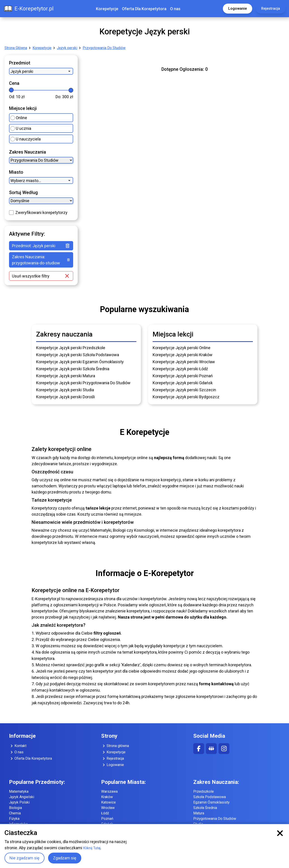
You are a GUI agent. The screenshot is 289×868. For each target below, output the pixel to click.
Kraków (107, 797)
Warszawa (109, 791)
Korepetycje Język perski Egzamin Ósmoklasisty (80, 362)
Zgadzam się (65, 858)
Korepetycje (107, 9)
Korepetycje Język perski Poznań (183, 376)
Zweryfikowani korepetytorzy (41, 212)
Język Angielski (22, 797)
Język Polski (19, 802)
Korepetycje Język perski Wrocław (184, 362)
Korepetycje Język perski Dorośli (65, 397)
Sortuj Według (23, 192)
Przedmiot (20, 63)
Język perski (67, 48)
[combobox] (41, 71)
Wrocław (108, 808)
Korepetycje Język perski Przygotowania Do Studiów (83, 383)
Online (19, 118)
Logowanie (238, 8)
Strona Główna (16, 48)
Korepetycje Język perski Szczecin (184, 390)
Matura (199, 813)
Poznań (107, 819)
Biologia (15, 808)
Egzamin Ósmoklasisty (211, 802)
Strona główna (115, 746)
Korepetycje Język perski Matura (66, 376)
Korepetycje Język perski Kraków (183, 355)
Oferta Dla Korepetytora (144, 9)
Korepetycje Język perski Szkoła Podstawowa (78, 355)
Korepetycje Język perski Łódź (180, 369)
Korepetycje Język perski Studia (65, 390)
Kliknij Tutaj (92, 848)
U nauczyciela (26, 139)
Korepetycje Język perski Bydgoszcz (186, 397)
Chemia (15, 813)
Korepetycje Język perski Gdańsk (183, 383)
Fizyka (14, 819)
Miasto (16, 172)
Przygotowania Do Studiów (104, 48)
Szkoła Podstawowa (210, 797)
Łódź (105, 813)
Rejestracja (271, 8)
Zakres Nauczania (28, 152)
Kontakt (18, 746)
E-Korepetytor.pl (29, 9)
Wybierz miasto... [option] (26, 181)
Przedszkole (204, 791)
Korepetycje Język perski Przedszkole (71, 348)
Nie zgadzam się (24, 858)
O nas (175, 9)
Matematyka (19, 791)
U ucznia (21, 128)
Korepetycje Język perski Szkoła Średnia (73, 369)
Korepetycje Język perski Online (182, 348)
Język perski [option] (22, 71)
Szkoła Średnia (205, 808)
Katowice (108, 802)
